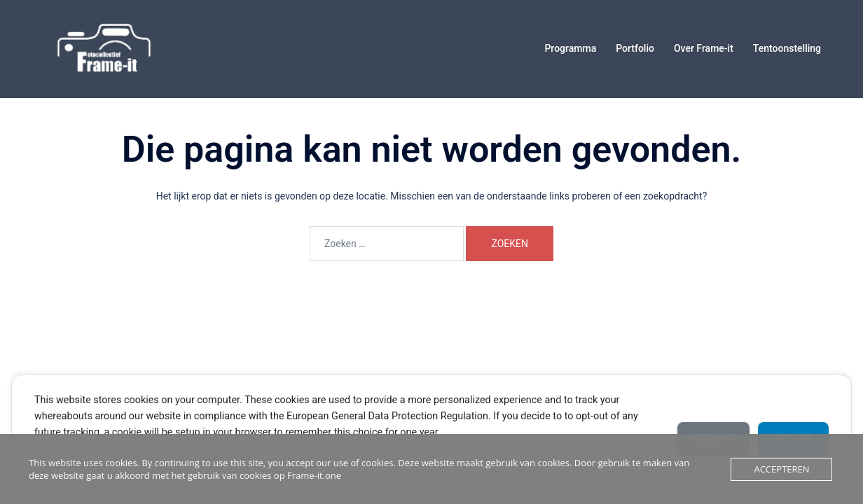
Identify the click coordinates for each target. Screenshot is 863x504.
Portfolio (635, 48)
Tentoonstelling (787, 48)
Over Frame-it (704, 48)
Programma (570, 48)
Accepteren (781, 469)
